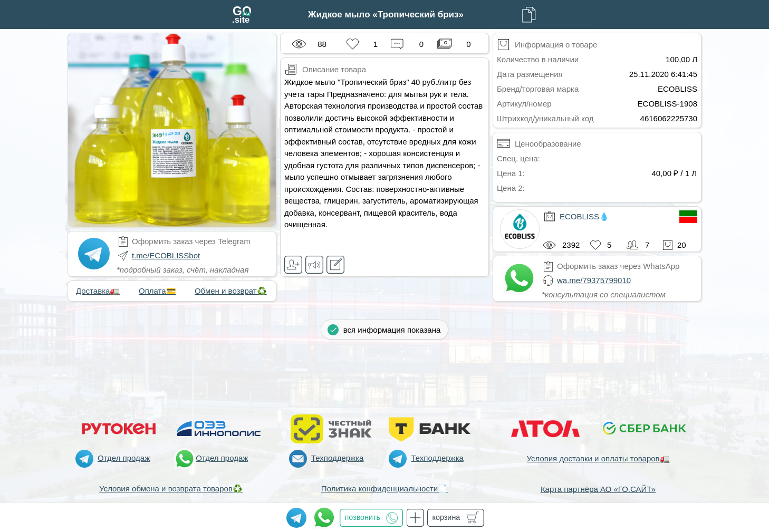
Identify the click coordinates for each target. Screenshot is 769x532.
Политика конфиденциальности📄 (384, 489)
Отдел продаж (124, 458)
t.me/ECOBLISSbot (166, 255)
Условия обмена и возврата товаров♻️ (171, 489)
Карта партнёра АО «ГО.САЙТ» (598, 489)
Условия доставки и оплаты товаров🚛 (598, 458)
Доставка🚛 (98, 291)
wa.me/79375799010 (594, 280)
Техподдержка (337, 458)
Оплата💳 (157, 291)
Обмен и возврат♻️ (231, 291)
